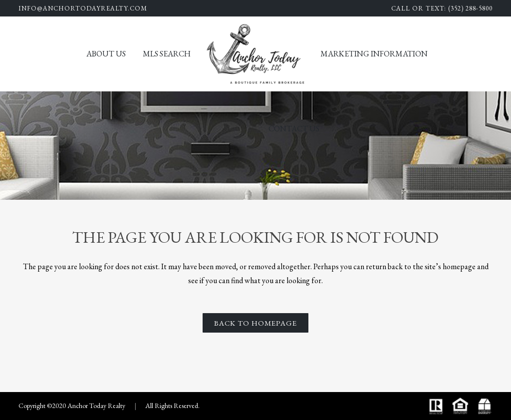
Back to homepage (255, 323)
